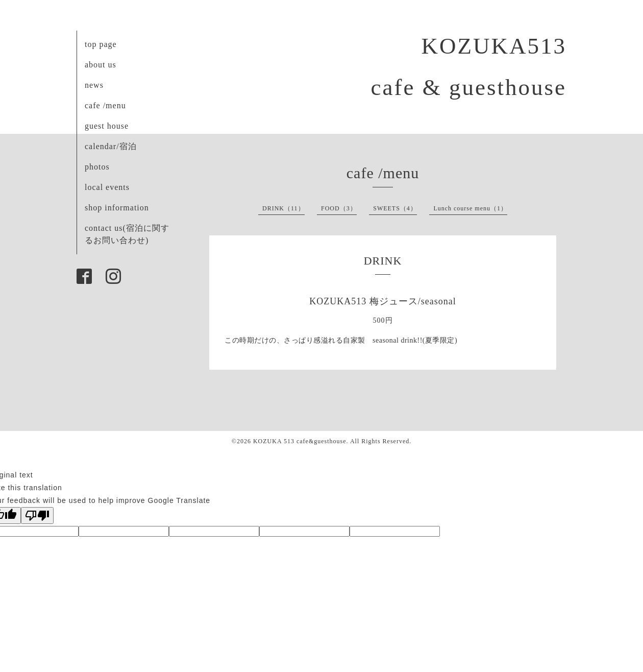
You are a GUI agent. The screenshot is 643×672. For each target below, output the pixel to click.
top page (101, 44)
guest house (107, 126)
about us (101, 65)
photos (97, 167)
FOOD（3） (339, 208)
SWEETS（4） (395, 208)
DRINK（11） (283, 208)
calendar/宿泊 (111, 146)
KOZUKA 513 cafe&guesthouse (300, 441)
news (94, 85)
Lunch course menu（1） (470, 208)
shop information (117, 208)
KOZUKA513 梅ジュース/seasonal (382, 301)
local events (107, 187)
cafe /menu (105, 105)
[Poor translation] (37, 515)
